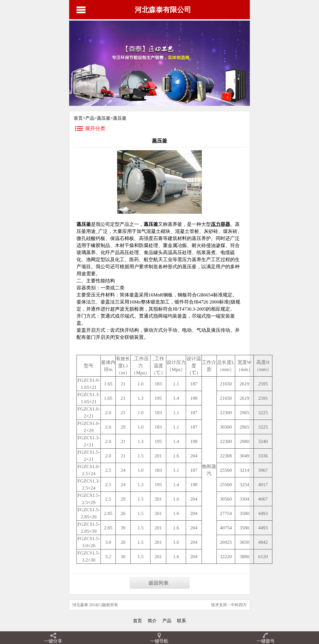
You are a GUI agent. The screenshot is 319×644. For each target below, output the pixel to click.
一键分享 (53, 641)
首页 (137, 621)
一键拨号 (266, 641)
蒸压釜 (104, 118)
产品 (90, 118)
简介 (152, 621)
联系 (182, 621)
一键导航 (159, 641)
